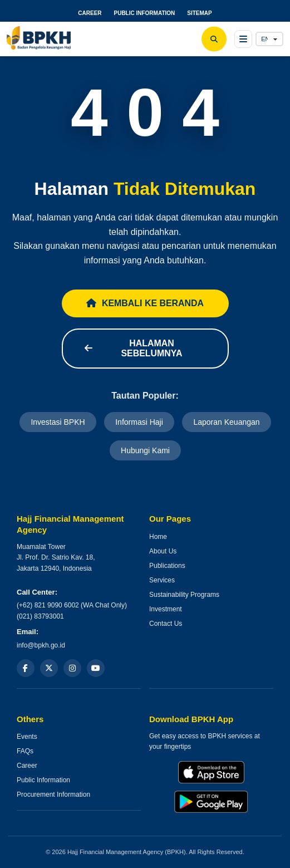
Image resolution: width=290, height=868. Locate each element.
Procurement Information (53, 795)
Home (158, 537)
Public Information (43, 781)
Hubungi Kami (145, 450)
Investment (166, 609)
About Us (163, 551)
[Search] (214, 39)
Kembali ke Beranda (145, 303)
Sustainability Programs (184, 595)
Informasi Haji (139, 422)
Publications (167, 566)
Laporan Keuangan (226, 422)
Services (162, 580)
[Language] (269, 39)
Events (27, 737)
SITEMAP (199, 13)
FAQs (25, 752)
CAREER (90, 13)
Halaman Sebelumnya (134, 348)
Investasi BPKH (58, 422)
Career (27, 766)
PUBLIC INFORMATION (144, 13)
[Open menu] (243, 39)
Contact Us (166, 624)
